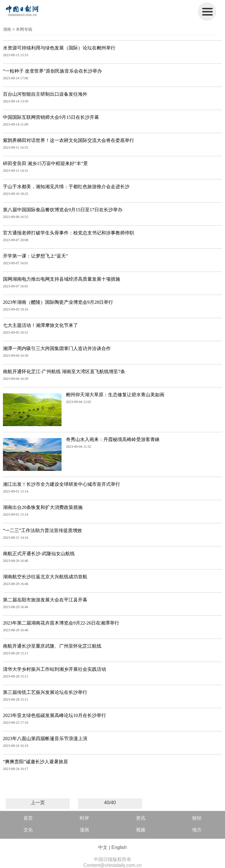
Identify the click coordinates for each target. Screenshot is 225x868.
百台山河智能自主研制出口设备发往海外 (45, 94)
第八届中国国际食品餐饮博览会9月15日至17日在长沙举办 (63, 210)
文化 (28, 830)
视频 (141, 830)
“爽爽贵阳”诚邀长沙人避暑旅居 (35, 762)
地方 (197, 830)
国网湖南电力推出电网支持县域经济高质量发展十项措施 (62, 279)
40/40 (110, 803)
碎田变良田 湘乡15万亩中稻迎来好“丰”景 (45, 163)
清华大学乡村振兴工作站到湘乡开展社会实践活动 (54, 669)
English (119, 847)
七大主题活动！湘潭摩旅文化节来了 (40, 325)
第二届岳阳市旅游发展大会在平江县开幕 (45, 600)
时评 (84, 818)
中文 (103, 847)
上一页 (38, 803)
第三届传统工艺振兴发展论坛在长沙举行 (45, 692)
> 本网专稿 (22, 29)
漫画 (84, 830)
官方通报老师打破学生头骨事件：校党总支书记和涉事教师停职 (69, 233)
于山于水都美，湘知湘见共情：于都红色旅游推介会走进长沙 (66, 187)
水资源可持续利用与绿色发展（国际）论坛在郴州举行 (59, 48)
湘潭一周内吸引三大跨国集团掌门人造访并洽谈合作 (57, 348)
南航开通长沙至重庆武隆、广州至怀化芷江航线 (52, 646)
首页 (28, 818)
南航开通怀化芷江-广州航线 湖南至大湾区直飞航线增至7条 (64, 372)
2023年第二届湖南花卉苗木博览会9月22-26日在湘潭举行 (61, 623)
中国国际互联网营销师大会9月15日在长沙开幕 (51, 117)
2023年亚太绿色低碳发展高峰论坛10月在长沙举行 (54, 715)
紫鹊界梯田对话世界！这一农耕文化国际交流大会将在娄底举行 (69, 140)
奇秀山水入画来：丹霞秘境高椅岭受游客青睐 (113, 439)
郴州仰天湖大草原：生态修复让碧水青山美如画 (115, 395)
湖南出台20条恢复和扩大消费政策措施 (43, 507)
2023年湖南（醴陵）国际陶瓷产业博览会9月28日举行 (58, 302)
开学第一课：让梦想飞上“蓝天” (35, 256)
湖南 (7, 29)
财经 (197, 818)
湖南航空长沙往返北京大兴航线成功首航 (45, 577)
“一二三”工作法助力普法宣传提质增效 (42, 530)
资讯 (141, 818)
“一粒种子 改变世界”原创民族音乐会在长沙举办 (52, 71)
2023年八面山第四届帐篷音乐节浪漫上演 (45, 739)
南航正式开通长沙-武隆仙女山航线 (39, 554)
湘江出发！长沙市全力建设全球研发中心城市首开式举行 (62, 484)
